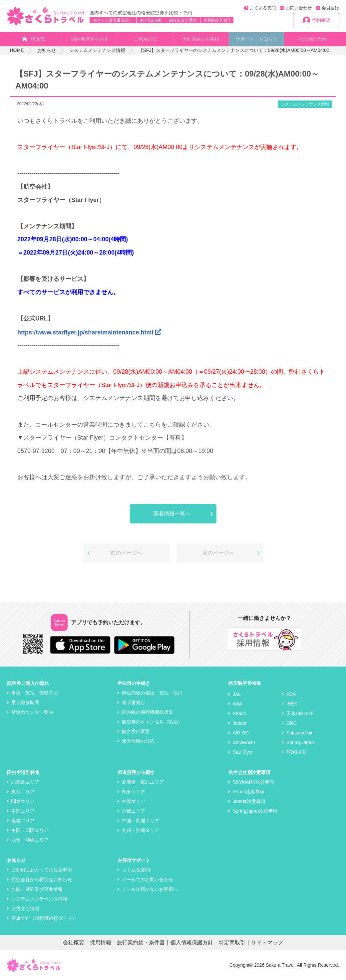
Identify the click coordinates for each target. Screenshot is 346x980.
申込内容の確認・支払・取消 (152, 693)
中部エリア (23, 811)
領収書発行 (134, 702)
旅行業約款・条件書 (141, 943)
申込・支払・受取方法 (35, 693)
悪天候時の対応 (138, 741)
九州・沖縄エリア (30, 840)
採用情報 (101, 943)
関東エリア (23, 801)
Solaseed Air (300, 733)
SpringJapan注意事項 (255, 811)
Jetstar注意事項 (249, 801)
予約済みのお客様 (201, 39)
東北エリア (23, 792)
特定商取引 (232, 943)
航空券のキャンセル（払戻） (152, 722)
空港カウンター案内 (32, 712)
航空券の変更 (136, 731)
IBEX (292, 704)
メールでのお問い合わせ (148, 880)
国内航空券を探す (90, 39)
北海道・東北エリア (143, 782)
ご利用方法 (146, 39)
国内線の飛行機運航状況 (148, 712)
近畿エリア (23, 821)
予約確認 (321, 20)
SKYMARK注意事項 (253, 782)
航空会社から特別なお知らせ (42, 880)
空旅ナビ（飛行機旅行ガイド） (44, 918)
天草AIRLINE (300, 713)
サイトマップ (267, 943)
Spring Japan (300, 742)
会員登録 (330, 8)
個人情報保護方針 (192, 943)
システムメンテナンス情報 (305, 104)
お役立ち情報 (25, 908)
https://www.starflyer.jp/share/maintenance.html (85, 332)
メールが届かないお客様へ (150, 889)
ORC (292, 723)
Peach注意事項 (249, 792)
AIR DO (241, 733)
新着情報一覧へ (172, 514)
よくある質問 (263, 8)
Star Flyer (243, 752)
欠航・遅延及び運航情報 (37, 889)
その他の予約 (312, 39)
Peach (239, 713)
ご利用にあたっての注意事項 (42, 870)
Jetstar (240, 723)
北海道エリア (25, 782)
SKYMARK (244, 742)
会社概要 (74, 943)
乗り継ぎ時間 (25, 702)
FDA (291, 694)
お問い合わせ (299, 8)
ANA (238, 704)
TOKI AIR (296, 752)
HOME (38, 39)
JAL (237, 694)
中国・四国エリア (30, 830)
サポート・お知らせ (256, 39)
